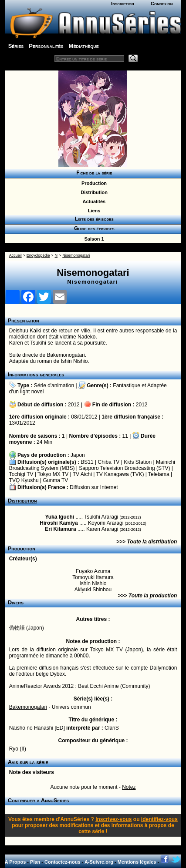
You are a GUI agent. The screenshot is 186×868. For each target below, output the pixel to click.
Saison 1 (93, 239)
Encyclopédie (38, 255)
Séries (16, 46)
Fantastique (127, 385)
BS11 (87, 462)
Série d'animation (54, 385)
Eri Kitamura (60, 529)
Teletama (159, 474)
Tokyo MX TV (53, 474)
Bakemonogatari (28, 707)
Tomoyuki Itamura (93, 577)
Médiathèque (84, 46)
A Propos (15, 862)
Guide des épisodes (93, 228)
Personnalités (46, 46)
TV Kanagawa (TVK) (120, 474)
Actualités (93, 201)
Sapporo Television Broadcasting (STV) (124, 468)
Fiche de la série (93, 173)
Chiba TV (109, 462)
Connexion (162, 3)
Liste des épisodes (93, 219)
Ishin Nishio (93, 583)
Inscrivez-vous (113, 819)
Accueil (15, 255)
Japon (78, 455)
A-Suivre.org (99, 862)
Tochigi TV (21, 474)
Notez (129, 787)
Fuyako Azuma (93, 571)
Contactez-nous (63, 862)
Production (93, 183)
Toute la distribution (152, 542)
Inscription (122, 3)
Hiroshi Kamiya (59, 523)
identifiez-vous (159, 819)
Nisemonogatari (76, 255)
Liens (93, 211)
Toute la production (153, 596)
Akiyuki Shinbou (93, 590)
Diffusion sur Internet (94, 487)
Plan (35, 862)
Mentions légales (137, 862)
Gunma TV (56, 480)
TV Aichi (82, 474)
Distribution (93, 192)
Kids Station (138, 462)
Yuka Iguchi (59, 517)
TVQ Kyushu (24, 480)
